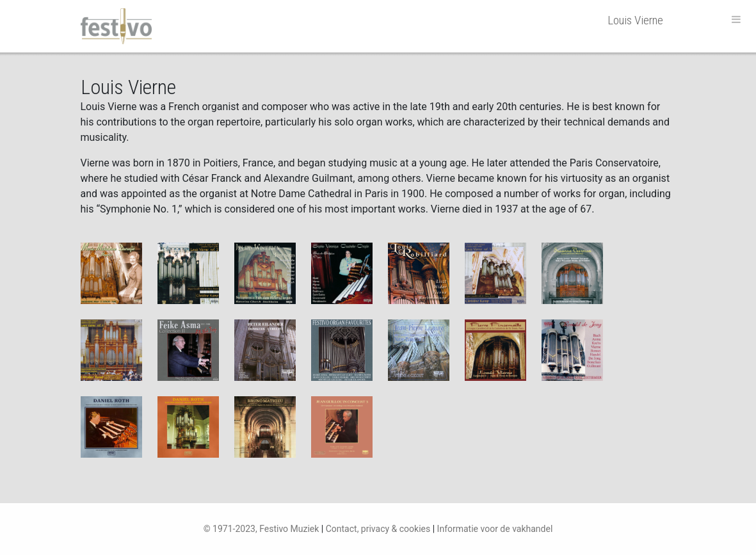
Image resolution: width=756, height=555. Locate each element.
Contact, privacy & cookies (378, 529)
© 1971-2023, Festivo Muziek (261, 529)
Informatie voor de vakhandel (495, 529)
